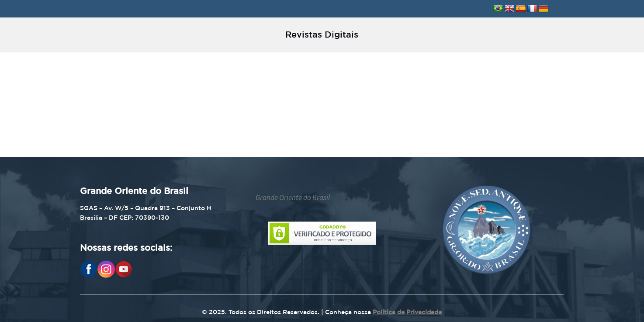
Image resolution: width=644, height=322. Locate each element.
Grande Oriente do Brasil (293, 197)
